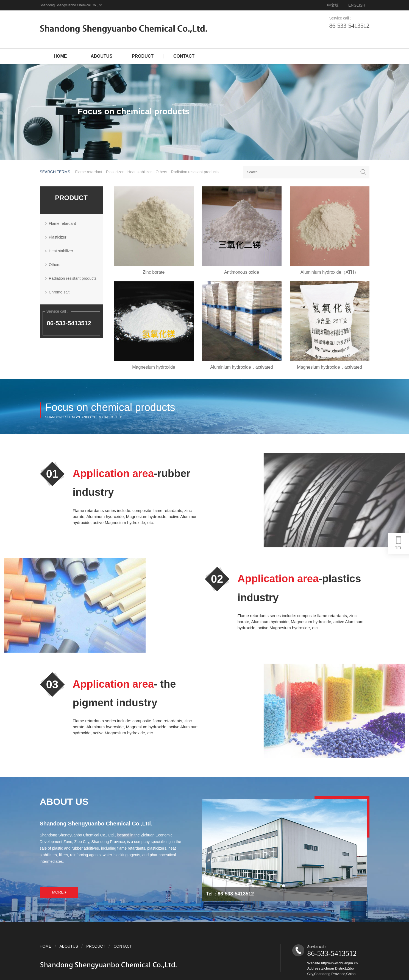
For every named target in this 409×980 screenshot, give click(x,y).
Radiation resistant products (195, 172)
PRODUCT (143, 56)
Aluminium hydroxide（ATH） (335, 272)
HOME (60, 56)
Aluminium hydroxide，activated (247, 367)
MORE (59, 892)
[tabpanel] (204, 112)
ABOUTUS (101, 56)
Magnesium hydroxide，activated (335, 367)
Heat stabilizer (140, 172)
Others (161, 172)
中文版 (333, 5)
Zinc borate (159, 272)
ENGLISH (357, 5)
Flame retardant (89, 172)
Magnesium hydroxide (159, 367)
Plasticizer (115, 172)
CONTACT (184, 56)
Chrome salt (59, 292)
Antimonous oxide (247, 272)
